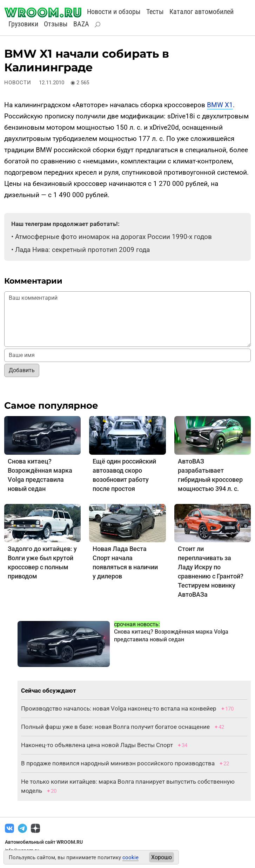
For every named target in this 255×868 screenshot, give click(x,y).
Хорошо (162, 857)
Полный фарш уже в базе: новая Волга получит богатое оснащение (115, 727)
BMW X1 (220, 105)
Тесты (155, 12)
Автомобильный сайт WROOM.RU (44, 842)
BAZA (81, 24)
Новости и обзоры (114, 12)
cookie (130, 857)
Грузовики (23, 24)
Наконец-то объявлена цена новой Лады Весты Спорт (97, 745)
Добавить (22, 370)
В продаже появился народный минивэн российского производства (118, 763)
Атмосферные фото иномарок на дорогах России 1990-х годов (113, 237)
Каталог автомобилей (202, 12)
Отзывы (56, 24)
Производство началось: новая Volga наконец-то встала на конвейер (119, 708)
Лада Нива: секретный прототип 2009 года (82, 250)
